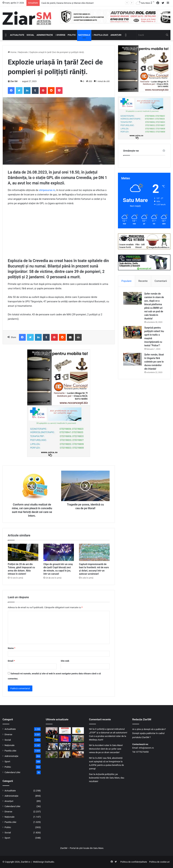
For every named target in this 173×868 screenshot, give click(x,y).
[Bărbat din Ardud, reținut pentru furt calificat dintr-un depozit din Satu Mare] (52, 746)
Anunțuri (116, 35)
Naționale (84, 35)
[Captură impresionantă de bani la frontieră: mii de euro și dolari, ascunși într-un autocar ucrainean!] (94, 552)
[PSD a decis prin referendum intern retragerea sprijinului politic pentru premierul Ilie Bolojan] (65, 739)
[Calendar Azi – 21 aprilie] (65, 731)
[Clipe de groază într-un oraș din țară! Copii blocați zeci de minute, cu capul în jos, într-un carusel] (59, 552)
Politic (72, 35)
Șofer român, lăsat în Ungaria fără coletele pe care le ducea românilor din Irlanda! (154, 362)
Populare (126, 281)
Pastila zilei (100, 35)
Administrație (45, 35)
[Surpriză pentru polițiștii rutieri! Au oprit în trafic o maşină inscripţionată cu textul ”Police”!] (133, 332)
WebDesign (39, 862)
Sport (7, 761)
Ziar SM (14, 81)
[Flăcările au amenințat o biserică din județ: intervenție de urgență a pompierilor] (78, 755)
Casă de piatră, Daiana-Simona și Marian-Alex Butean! (68, 3)
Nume (12, 648)
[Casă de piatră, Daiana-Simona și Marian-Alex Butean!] (52, 731)
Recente (143, 281)
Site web (65, 661)
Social (30, 35)
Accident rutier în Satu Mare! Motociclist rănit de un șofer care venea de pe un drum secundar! (106, 749)
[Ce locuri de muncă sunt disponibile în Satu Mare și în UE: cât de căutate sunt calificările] (65, 755)
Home (12, 52)
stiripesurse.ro (47, 190)
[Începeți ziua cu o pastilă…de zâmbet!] (78, 731)
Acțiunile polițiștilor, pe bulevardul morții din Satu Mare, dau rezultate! (107, 778)
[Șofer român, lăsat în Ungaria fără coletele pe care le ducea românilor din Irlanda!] (133, 359)
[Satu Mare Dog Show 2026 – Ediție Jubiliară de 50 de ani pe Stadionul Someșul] (78, 739)
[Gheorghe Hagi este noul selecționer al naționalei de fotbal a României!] (78, 746)
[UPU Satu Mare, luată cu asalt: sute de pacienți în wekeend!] (52, 755)
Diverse (60, 35)
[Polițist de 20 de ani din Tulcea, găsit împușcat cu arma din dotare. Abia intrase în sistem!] (23, 552)
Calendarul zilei (12, 772)
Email (11, 661)
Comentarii (161, 281)
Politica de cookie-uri (159, 862)
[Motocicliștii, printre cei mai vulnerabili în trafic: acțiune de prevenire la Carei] (65, 746)
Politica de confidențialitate (134, 862)
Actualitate (17, 35)
